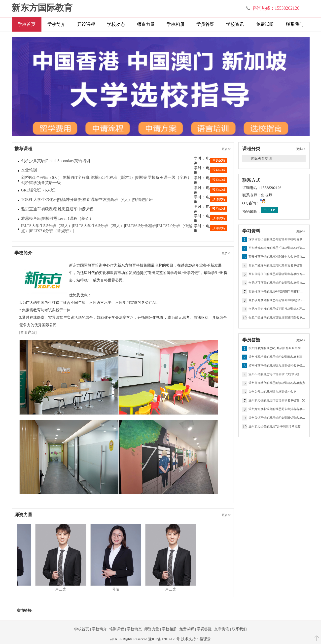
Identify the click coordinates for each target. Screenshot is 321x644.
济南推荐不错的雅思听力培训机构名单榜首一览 (277, 366)
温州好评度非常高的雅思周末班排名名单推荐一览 (277, 409)
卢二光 (65, 589)
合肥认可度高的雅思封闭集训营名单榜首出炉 (277, 283)
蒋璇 (120, 589)
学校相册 (176, 24)
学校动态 (116, 24)
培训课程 (117, 629)
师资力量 (146, 24)
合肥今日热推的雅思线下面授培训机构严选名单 (277, 309)
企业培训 (29, 170)
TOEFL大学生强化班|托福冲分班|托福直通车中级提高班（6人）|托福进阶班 (87, 200)
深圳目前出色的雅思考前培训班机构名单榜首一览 (277, 239)
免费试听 (265, 24)
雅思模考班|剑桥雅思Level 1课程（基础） (57, 218)
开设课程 (86, 24)
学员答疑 (205, 24)
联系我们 (295, 24)
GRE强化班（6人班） (40, 190)
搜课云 (205, 639)
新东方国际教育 (42, 8)
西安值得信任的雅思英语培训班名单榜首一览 (277, 274)
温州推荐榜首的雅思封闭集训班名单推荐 (275, 357)
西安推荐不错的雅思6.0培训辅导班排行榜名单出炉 (277, 292)
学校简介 (56, 24)
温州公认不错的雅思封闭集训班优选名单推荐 (277, 418)
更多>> (226, 149)
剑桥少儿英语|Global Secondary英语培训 (56, 161)
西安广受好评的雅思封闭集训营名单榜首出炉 (277, 266)
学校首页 (27, 24)
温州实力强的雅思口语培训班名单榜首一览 (277, 401)
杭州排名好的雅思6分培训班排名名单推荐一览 (277, 348)
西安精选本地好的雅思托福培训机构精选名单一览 (277, 248)
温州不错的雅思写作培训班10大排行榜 (274, 374)
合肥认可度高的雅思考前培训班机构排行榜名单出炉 (277, 300)
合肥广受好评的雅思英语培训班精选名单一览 (277, 318)
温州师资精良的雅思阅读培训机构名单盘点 (277, 383)
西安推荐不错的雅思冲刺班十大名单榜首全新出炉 (277, 257)
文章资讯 (222, 629)
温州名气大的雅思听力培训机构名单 (272, 392)
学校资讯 (235, 24)
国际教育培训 (261, 159)
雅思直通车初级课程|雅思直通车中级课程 (57, 209)
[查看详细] (28, 332)
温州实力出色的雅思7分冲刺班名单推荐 (275, 427)
